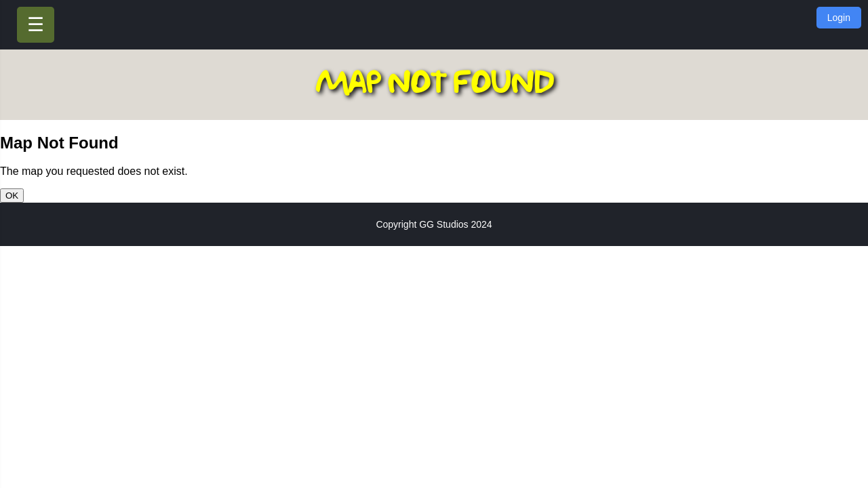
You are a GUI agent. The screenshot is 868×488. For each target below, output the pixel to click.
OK (12, 196)
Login (839, 18)
